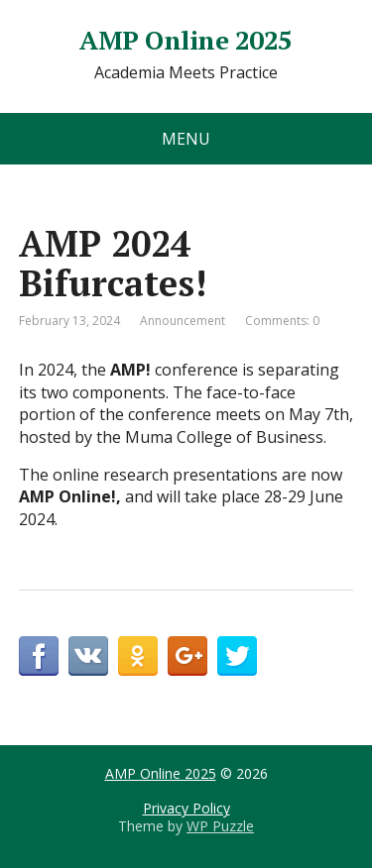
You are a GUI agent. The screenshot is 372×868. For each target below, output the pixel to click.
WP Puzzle (220, 826)
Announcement (183, 321)
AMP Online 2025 (186, 41)
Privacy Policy (186, 808)
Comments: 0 (282, 321)
